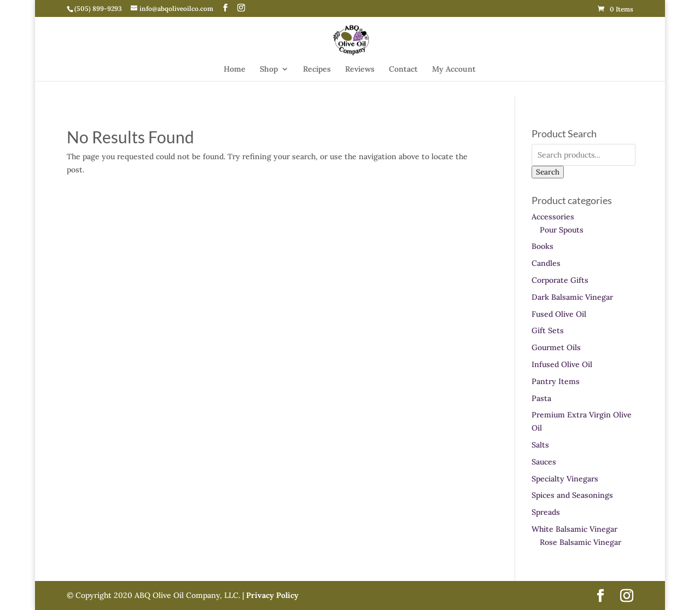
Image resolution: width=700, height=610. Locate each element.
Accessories (553, 217)
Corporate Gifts (560, 280)
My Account (454, 69)
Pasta (541, 398)
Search (548, 172)
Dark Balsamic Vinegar (572, 297)
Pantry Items (556, 381)
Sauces (544, 462)
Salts (540, 445)
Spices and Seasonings (572, 495)
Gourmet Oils (556, 347)
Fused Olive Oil (559, 314)
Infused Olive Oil (562, 364)
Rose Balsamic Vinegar (581, 542)
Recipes (317, 69)
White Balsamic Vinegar (574, 529)
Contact (403, 69)
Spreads (546, 512)
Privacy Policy (271, 595)
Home (235, 69)
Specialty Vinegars (565, 479)
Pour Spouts (562, 230)
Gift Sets (548, 330)
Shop (269, 69)
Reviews (360, 69)
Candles (546, 263)
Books (542, 246)
